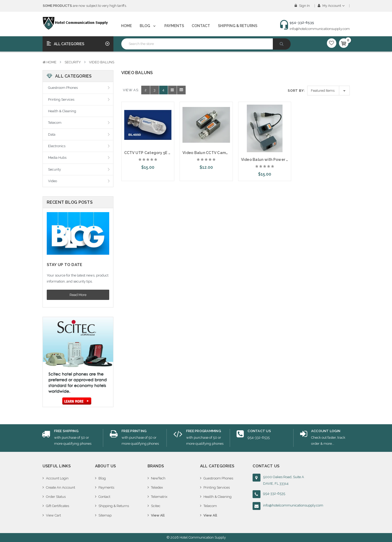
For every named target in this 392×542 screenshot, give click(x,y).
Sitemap (105, 515)
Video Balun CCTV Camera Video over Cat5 (223, 153)
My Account (331, 6)
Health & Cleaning (62, 111)
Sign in (302, 6)
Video (53, 181)
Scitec (156, 506)
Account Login (57, 478)
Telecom (55, 123)
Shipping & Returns (238, 26)
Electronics (57, 146)
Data (52, 134)
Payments (174, 26)
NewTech (158, 478)
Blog (148, 26)
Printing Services (61, 99)
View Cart (53, 515)
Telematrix (159, 497)
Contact (201, 26)
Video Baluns (102, 62)
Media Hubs (57, 158)
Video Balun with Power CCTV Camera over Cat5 (286, 160)
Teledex (157, 487)
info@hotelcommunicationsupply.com (320, 29)
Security (73, 62)
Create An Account (61, 487)
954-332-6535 (274, 494)
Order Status (56, 497)
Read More (78, 295)
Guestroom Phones (63, 88)
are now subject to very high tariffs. (85, 6)
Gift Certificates (58, 506)
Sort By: (296, 91)
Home (126, 26)
